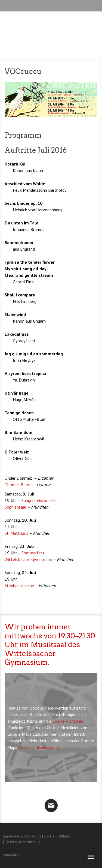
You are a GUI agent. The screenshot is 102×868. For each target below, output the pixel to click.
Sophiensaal (16, 507)
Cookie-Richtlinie (68, 721)
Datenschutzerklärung (38, 747)
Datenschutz (32, 836)
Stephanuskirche (19, 585)
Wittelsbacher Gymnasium (28, 559)
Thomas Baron (18, 485)
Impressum (12, 836)
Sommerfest (33, 553)
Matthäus (17, 533)
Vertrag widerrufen (21, 842)
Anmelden (11, 855)
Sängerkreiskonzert (39, 500)
